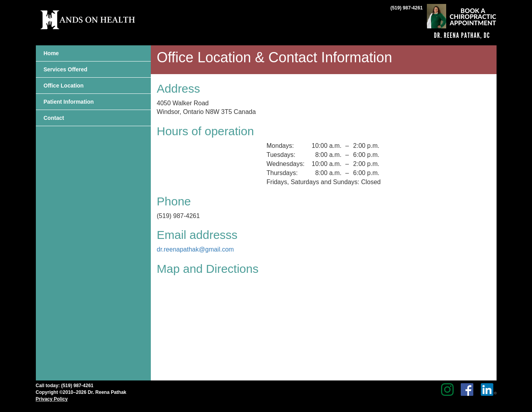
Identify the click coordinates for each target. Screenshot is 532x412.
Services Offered (66, 69)
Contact (54, 118)
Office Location (64, 86)
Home (51, 53)
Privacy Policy (52, 399)
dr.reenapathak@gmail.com (195, 249)
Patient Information (69, 102)
